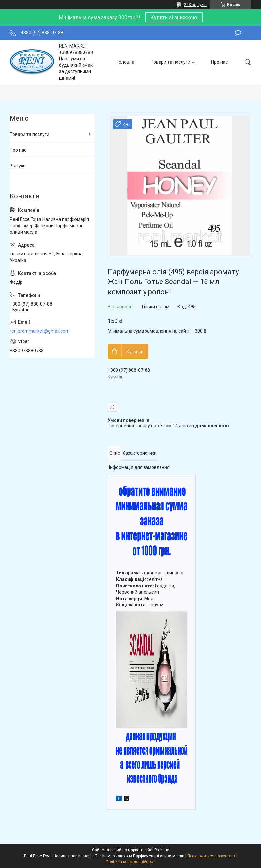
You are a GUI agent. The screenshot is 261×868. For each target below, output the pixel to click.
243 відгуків (195, 5)
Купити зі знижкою (174, 17)
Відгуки (18, 166)
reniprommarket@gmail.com (40, 331)
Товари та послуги (170, 62)
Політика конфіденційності (131, 862)
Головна (126, 62)
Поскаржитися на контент (211, 856)
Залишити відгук (238, 33)
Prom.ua (162, 850)
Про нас (219, 62)
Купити (134, 352)
